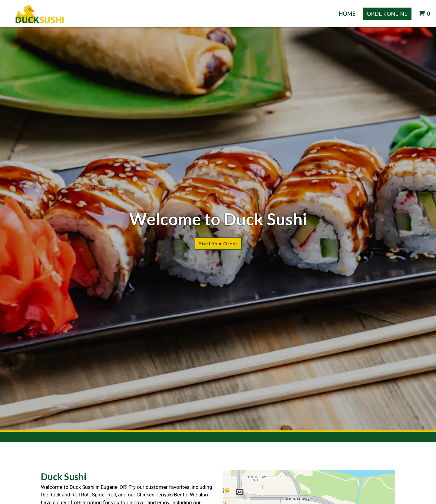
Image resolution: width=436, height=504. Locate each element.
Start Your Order (218, 243)
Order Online (387, 14)
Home (347, 14)
